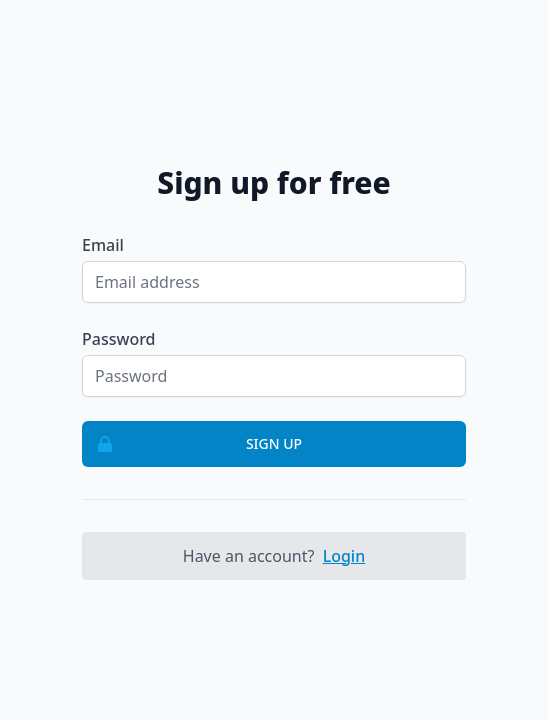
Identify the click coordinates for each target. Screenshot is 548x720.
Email (103, 245)
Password (119, 339)
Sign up (192, 444)
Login (344, 556)
